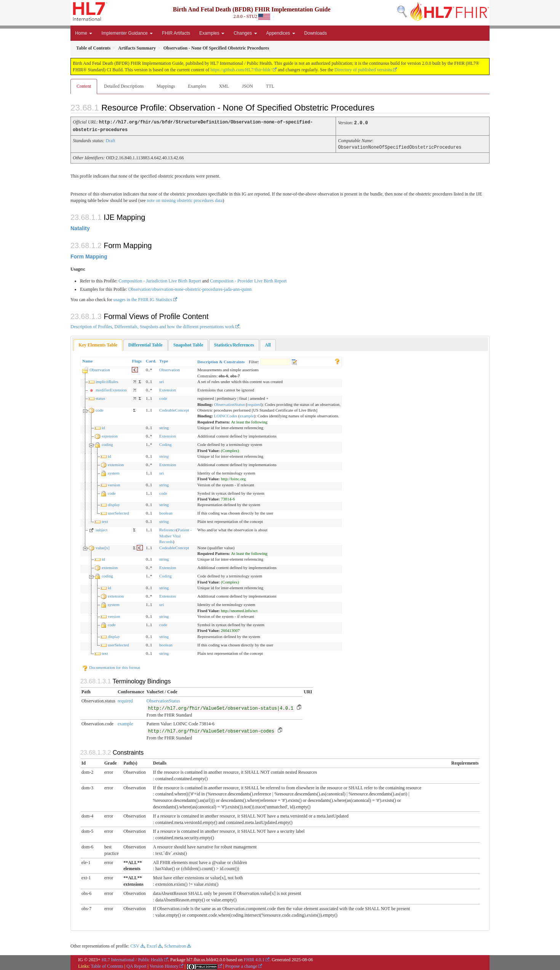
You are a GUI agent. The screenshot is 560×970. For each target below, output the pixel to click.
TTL (270, 86)
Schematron (175, 945)
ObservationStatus (230, 403)
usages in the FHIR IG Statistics (142, 298)
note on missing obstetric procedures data (185, 199)
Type (164, 360)
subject (102, 529)
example (247, 415)
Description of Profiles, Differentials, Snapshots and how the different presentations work (152, 325)
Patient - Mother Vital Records (175, 535)
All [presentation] (268, 344)
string (164, 426)
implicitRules (107, 380)
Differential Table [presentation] (146, 344)
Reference (168, 529)
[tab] (98, 344)
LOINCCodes (226, 415)
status (100, 397)
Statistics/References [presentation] (234, 344)
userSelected (118, 512)
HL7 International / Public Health (132, 959)
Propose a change (241, 965)
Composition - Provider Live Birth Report (248, 280)
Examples (212, 33)
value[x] (103, 547)
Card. (151, 360)
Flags (137, 360)
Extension (168, 389)
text (105, 520)
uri (162, 380)
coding (107, 443)
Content (84, 86)
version (114, 484)
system (114, 472)
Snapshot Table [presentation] (188, 344)
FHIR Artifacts (176, 33)
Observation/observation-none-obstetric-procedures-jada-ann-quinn (190, 288)
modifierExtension (111, 389)
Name (88, 360)
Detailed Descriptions (124, 86)
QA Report (136, 965)
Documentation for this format (111, 666)
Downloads (316, 33)
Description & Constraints (221, 361)
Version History (164, 965)
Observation (100, 369)
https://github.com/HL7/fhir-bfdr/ (241, 70)
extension (110, 435)
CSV (135, 945)
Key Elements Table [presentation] (98, 344)
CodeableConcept (174, 409)
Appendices (281, 33)
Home (84, 33)
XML (224, 86)
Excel (152, 945)
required (254, 403)
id (103, 426)
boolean (166, 512)
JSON (247, 86)
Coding (165, 443)
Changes (245, 33)
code (163, 397)
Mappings (166, 86)
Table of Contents (107, 965)
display (114, 503)
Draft (110, 140)
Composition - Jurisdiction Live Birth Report (160, 280)
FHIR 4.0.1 (254, 959)
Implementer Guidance (127, 33)
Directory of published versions (363, 70)
